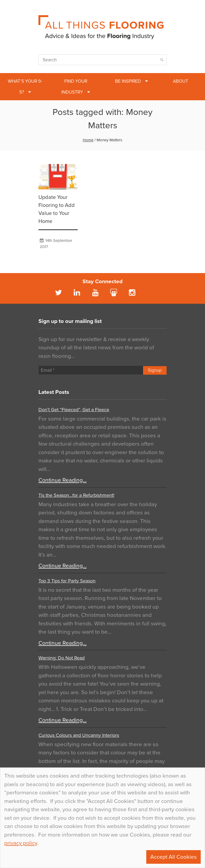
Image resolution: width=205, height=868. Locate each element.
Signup (155, 370)
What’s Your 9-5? (25, 87)
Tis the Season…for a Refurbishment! (76, 495)
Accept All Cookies (174, 857)
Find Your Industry (74, 87)
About (181, 81)
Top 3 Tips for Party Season (67, 581)
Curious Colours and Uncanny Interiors (79, 735)
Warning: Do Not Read (62, 658)
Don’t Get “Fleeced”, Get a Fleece (74, 410)
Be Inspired (128, 81)
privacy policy (21, 843)
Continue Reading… (62, 480)
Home (88, 140)
